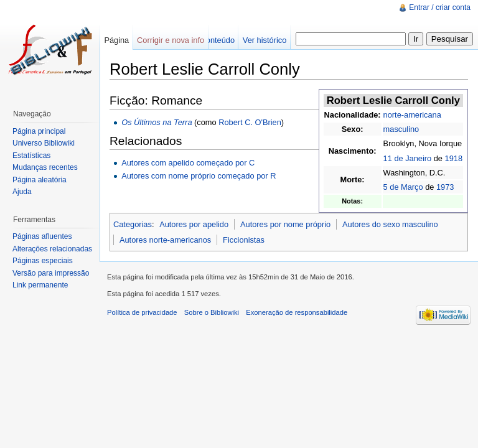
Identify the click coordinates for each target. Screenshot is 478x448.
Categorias (133, 224)
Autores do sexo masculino (390, 224)
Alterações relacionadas (52, 249)
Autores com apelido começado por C (188, 163)
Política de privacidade (142, 312)
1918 (454, 158)
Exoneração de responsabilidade (297, 312)
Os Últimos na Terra (157, 122)
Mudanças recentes (45, 167)
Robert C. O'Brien (250, 122)
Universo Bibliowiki (44, 143)
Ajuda (22, 192)
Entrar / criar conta (440, 7)
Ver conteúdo (211, 40)
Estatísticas (31, 156)
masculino (401, 129)
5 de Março (403, 187)
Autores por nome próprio (285, 224)
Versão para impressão (51, 273)
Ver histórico (265, 40)
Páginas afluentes (42, 236)
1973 (445, 187)
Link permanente (40, 285)
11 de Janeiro (408, 158)
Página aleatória (40, 180)
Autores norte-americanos (165, 240)
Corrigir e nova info (171, 40)
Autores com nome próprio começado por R (199, 176)
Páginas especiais (43, 261)
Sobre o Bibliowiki (212, 312)
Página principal (39, 131)
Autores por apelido (194, 224)
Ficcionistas (244, 240)
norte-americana (412, 115)
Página (116, 40)
